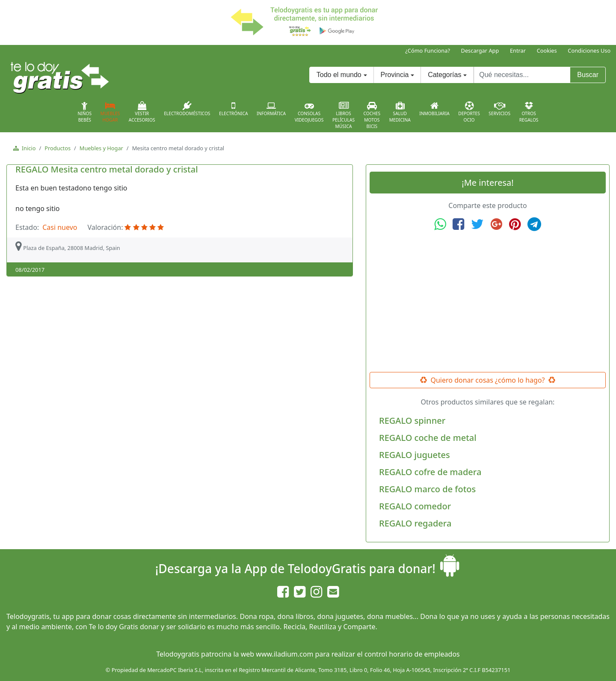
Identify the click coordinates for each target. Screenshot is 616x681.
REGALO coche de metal (428, 438)
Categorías (444, 75)
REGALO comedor (415, 506)
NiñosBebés (84, 112)
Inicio (27, 148)
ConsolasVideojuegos (309, 112)
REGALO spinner (412, 421)
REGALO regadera (415, 523)
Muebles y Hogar (101, 148)
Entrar (518, 51)
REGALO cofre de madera (430, 472)
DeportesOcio (469, 112)
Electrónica (234, 109)
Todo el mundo (339, 75)
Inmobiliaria (434, 109)
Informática (271, 109)
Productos (58, 148)
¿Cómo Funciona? (428, 51)
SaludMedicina (400, 112)
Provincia (395, 75)
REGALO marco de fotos (427, 489)
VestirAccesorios (142, 112)
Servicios (499, 109)
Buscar (588, 75)
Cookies (547, 51)
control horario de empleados (412, 654)
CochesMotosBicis (372, 115)
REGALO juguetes (415, 455)
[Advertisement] (488, 302)
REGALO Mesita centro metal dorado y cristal (107, 169)
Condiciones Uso (589, 51)
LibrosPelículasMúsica (344, 115)
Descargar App (480, 51)
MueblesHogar (110, 112)
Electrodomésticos (187, 109)
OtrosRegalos (529, 112)
